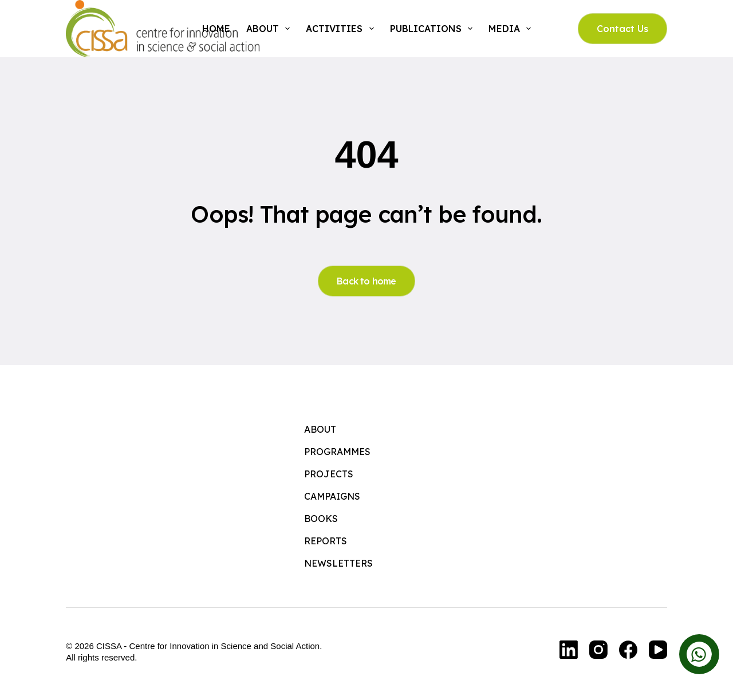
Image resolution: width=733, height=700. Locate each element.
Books (321, 519)
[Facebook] (628, 650)
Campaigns (332, 496)
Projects (329, 474)
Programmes (337, 452)
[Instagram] (598, 650)
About (270, 29)
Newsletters (338, 563)
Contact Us (622, 29)
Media (512, 29)
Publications (434, 29)
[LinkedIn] (569, 650)
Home (216, 29)
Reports (326, 541)
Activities (342, 29)
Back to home (366, 281)
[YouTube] (658, 650)
